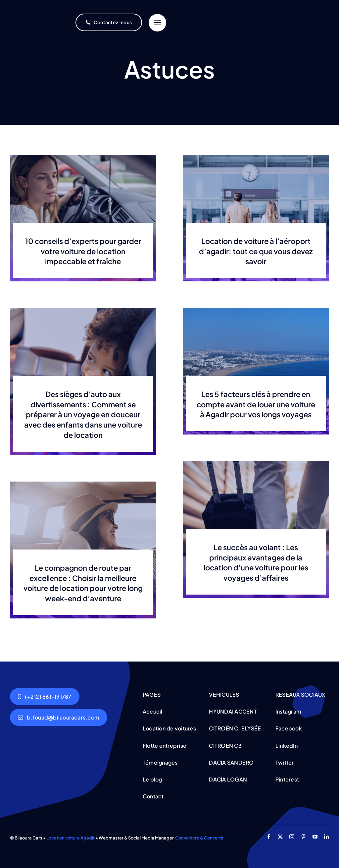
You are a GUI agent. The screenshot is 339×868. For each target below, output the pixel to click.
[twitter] (280, 837)
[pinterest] (303, 837)
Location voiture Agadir (71, 838)
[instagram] (292, 837)
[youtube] (315, 837)
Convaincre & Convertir (199, 838)
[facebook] (269, 837)
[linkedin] (327, 837)
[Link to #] (157, 23)
